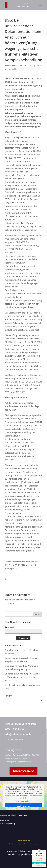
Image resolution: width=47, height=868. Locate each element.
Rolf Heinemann (15, 66)
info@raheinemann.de (18, 734)
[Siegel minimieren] (45, 851)
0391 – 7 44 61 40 (14, 729)
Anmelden (23, 638)
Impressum (12, 851)
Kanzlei (39, 66)
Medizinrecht (10, 69)
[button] (40, 7)
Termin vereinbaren (23, 771)
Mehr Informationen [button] (24, 801)
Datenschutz (26, 851)
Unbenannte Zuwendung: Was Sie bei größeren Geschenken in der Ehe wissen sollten (22, 677)
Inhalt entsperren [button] (24, 806)
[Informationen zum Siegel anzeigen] (39, 866)
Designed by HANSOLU (28, 854)
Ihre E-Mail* (10, 627)
